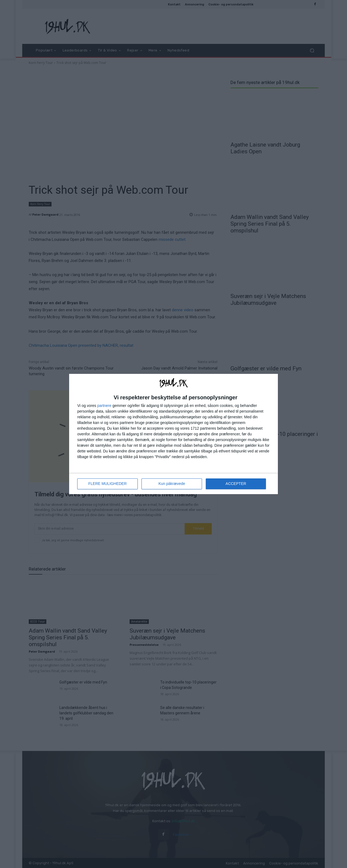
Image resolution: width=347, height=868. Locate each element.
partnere (104, 406)
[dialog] (173, 434)
